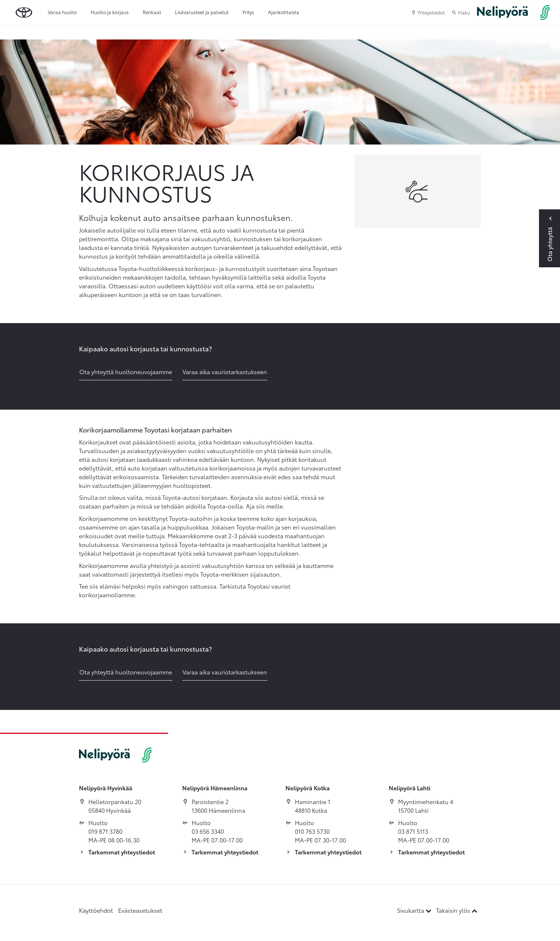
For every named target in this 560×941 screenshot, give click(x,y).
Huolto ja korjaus (110, 12)
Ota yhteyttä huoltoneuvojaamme (126, 371)
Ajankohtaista (284, 12)
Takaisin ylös (457, 910)
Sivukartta (415, 910)
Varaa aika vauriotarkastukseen (225, 371)
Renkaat (152, 12)
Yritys (248, 12)
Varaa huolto (62, 12)
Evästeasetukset (140, 910)
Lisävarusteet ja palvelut (202, 12)
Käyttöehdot (96, 910)
